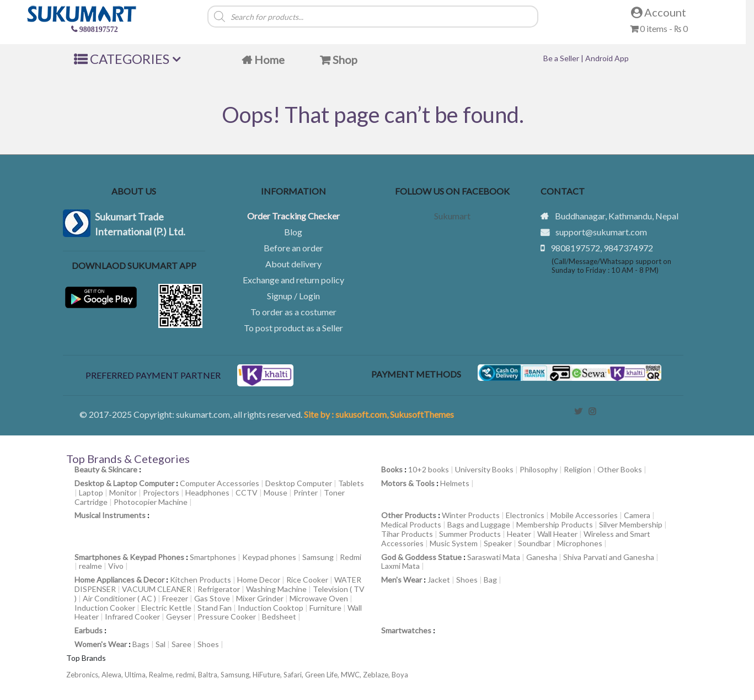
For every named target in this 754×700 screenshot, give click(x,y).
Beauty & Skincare (106, 469)
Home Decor (259, 580)
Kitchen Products (200, 580)
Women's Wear (101, 644)
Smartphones (213, 557)
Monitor (123, 492)
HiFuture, (268, 675)
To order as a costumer (293, 312)
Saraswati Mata (494, 557)
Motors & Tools (408, 483)
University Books (484, 469)
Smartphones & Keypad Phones (129, 557)
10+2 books (429, 469)
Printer (306, 492)
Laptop (91, 492)
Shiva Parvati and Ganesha (609, 557)
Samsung (318, 557)
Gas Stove (212, 598)
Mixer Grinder (260, 598)
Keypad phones (269, 557)
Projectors (161, 492)
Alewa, (113, 675)
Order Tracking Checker (293, 216)
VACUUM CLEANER (157, 589)
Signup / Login (293, 296)
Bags (141, 644)
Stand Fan (215, 608)
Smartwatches (406, 630)
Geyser (179, 616)
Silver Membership (631, 524)
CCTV (247, 492)
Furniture (325, 608)
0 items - (659, 28)
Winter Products (471, 515)
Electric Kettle (166, 608)
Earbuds (89, 630)
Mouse (276, 492)
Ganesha (542, 557)
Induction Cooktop (271, 608)
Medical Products (411, 524)
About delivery (293, 264)
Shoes (467, 580)
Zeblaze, (377, 675)
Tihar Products (407, 534)
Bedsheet (279, 616)
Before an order (293, 248)
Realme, (162, 675)
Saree (181, 644)
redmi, (187, 675)
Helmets (455, 483)
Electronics (525, 515)
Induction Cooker (105, 608)
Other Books (620, 469)
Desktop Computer (299, 483)
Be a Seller (562, 58)
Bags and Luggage (479, 524)
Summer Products (470, 534)
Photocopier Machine (151, 502)
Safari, (294, 675)
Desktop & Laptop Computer (124, 483)
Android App (607, 58)
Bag (490, 580)
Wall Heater (557, 534)
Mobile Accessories (584, 515)
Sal (161, 644)
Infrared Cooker (132, 616)
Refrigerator (219, 589)
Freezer (175, 598)
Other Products (409, 515)
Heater (519, 534)
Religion (577, 469)
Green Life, (323, 675)
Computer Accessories (220, 483)
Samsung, (237, 675)
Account (659, 12)
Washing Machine (276, 589)
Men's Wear (402, 580)
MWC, (352, 675)
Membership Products (555, 524)
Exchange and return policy (293, 280)
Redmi (351, 557)
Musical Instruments (110, 515)
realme (90, 566)
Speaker (498, 543)
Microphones (580, 543)
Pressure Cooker (227, 616)
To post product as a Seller (293, 328)
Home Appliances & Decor (119, 580)
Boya (400, 675)
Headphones (207, 492)
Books (392, 469)
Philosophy (539, 469)
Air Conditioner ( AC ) (119, 598)
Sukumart (452, 216)
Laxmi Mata (400, 566)
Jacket (439, 580)
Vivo (116, 566)
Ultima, (137, 675)
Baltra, (209, 675)
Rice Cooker (307, 580)
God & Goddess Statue (421, 557)
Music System (454, 543)
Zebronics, (83, 675)
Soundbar (534, 543)
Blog (293, 232)
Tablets (351, 483)
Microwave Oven (319, 598)
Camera (637, 515)
